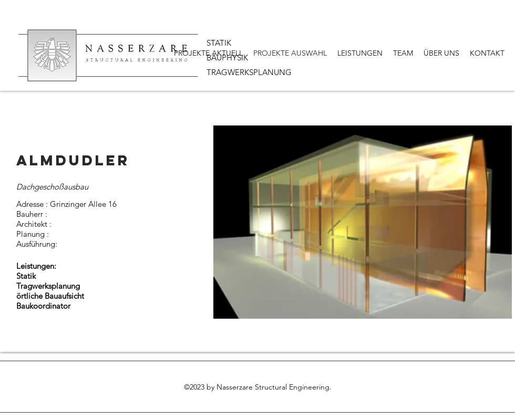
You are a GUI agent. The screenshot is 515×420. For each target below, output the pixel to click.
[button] (363, 222)
